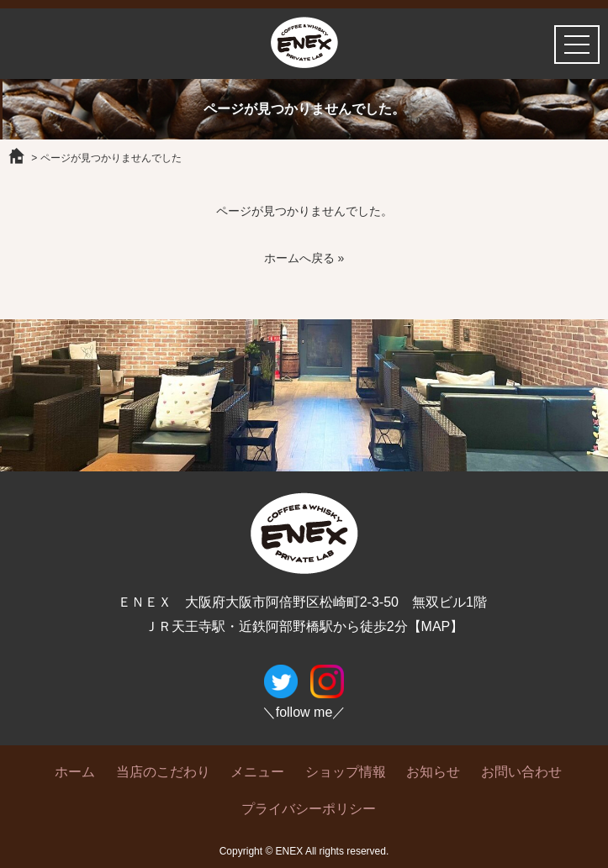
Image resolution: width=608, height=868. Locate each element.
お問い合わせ (521, 772)
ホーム (75, 772)
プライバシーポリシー (309, 809)
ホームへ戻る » (304, 258)
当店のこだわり (163, 772)
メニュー (257, 772)
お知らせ (433, 772)
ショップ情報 (346, 772)
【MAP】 (436, 626)
